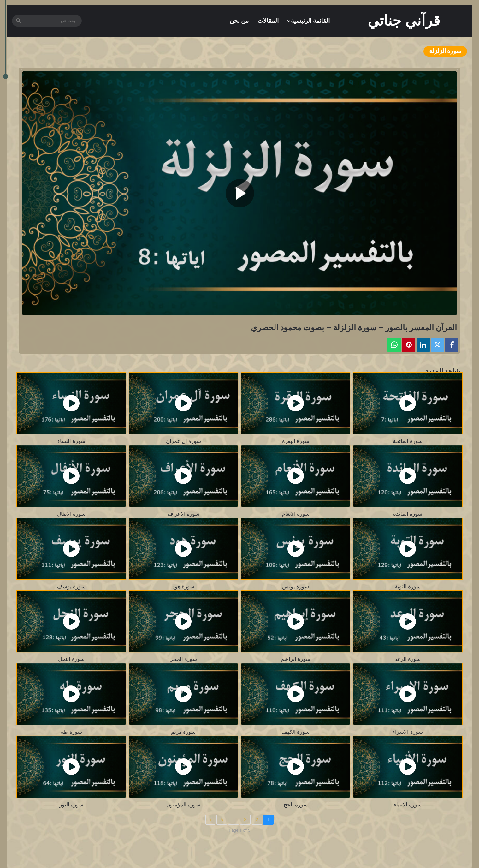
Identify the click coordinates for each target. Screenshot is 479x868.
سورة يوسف (71, 587)
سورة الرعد (408, 659)
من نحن (239, 21)
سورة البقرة (296, 441)
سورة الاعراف (183, 514)
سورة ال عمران (183, 441)
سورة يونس (296, 587)
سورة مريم (183, 732)
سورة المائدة (408, 514)
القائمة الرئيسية (310, 21)
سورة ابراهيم (296, 659)
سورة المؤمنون (183, 805)
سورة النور (71, 805)
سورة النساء (71, 441)
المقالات (268, 21)
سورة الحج (296, 805)
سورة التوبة (408, 587)
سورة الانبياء (408, 805)
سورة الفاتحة (408, 441)
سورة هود (183, 587)
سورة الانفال (71, 514)
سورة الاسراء (408, 732)
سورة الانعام (296, 514)
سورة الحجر (183, 659)
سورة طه (71, 732)
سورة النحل (71, 659)
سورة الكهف (296, 732)
